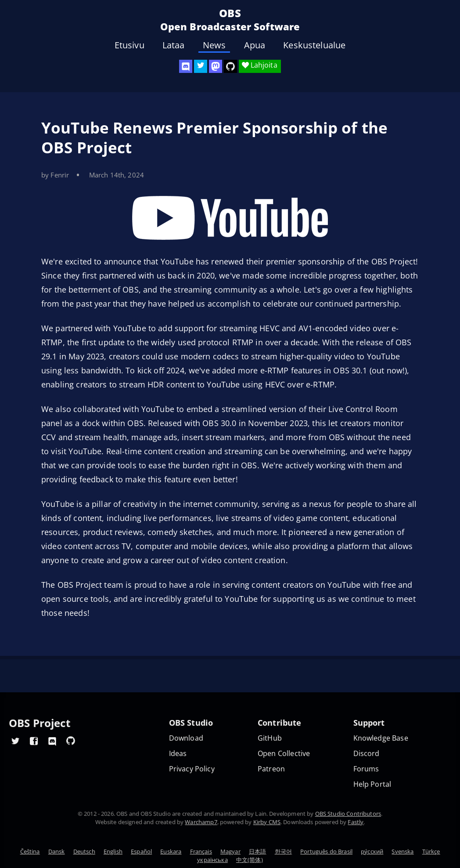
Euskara (171, 851)
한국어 (283, 851)
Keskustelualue (314, 45)
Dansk (57, 851)
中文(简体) (250, 860)
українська (212, 860)
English (113, 851)
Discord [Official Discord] (367, 754)
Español (141, 851)
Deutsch (84, 851)
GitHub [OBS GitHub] (270, 738)
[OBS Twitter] (201, 66)
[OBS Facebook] (34, 741)
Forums (366, 769)
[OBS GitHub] (71, 741)
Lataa (174, 45)
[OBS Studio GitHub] (230, 66)
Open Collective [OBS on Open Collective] (284, 754)
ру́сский (372, 851)
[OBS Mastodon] (216, 66)
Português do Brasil (326, 851)
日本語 (257, 851)
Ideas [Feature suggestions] (178, 754)
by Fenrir (55, 175)
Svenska (402, 851)
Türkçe (431, 851)
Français (201, 851)
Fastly (356, 822)
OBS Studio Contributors (348, 814)
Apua (255, 45)
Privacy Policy (192, 769)
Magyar (230, 851)
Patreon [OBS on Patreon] (271, 769)
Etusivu (129, 45)
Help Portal (372, 784)
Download (186, 738)
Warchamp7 (201, 822)
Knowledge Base (381, 738)
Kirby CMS (267, 822)
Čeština (30, 851)
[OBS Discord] (186, 66)
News (214, 45)
